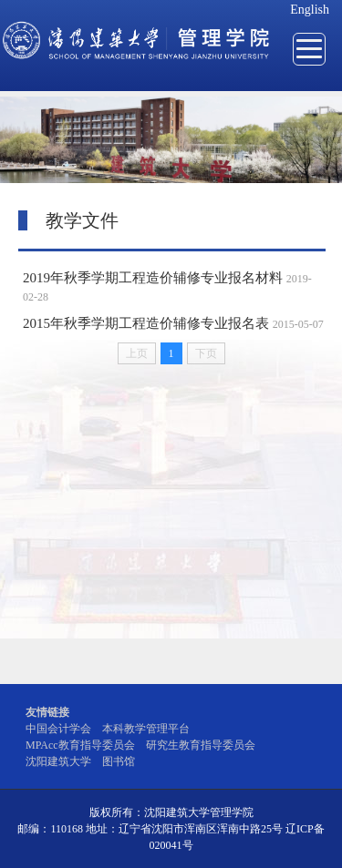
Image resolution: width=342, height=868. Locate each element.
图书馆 (119, 761)
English (310, 10)
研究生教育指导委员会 (201, 745)
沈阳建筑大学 (58, 761)
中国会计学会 (58, 729)
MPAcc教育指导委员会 (80, 745)
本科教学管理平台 (146, 729)
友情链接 (47, 712)
